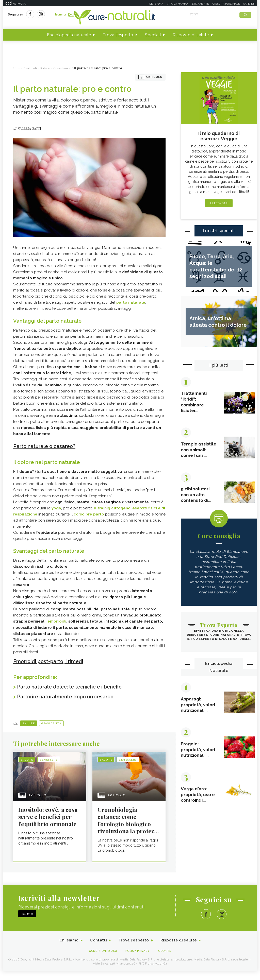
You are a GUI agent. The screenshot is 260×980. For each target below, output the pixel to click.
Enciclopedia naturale (69, 35)
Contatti (98, 949)
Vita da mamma (177, 4)
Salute (29, 723)
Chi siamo (68, 949)
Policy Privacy (138, 960)
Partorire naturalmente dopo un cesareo (68, 696)
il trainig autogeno (112, 508)
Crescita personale (226, 4)
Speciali (153, 35)
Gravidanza (51, 723)
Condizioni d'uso (102, 960)
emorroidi (57, 621)
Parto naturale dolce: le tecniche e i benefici (72, 686)
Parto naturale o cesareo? (46, 446)
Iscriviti (65, 15)
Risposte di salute (191, 35)
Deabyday (156, 4)
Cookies (166, 960)
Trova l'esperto (118, 35)
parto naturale (131, 303)
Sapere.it (250, 4)
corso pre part (88, 514)
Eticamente (200, 4)
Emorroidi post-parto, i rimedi (50, 661)
